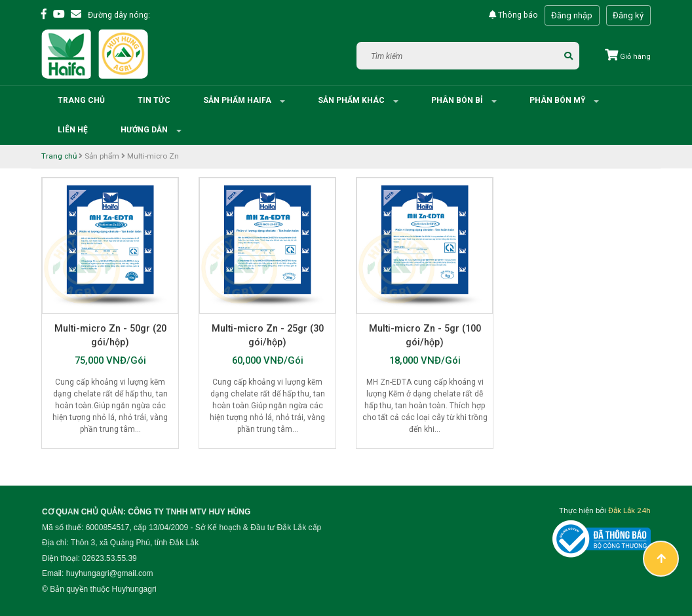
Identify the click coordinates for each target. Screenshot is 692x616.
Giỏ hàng (628, 57)
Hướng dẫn (145, 130)
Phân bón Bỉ (458, 100)
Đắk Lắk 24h (629, 510)
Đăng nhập (572, 15)
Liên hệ (73, 130)
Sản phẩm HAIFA (238, 100)
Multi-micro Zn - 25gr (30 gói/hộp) (268, 335)
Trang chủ (81, 100)
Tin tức (154, 100)
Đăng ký (628, 15)
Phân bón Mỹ (558, 100)
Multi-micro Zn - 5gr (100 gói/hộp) (425, 335)
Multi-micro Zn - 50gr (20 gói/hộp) (110, 335)
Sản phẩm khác (352, 100)
